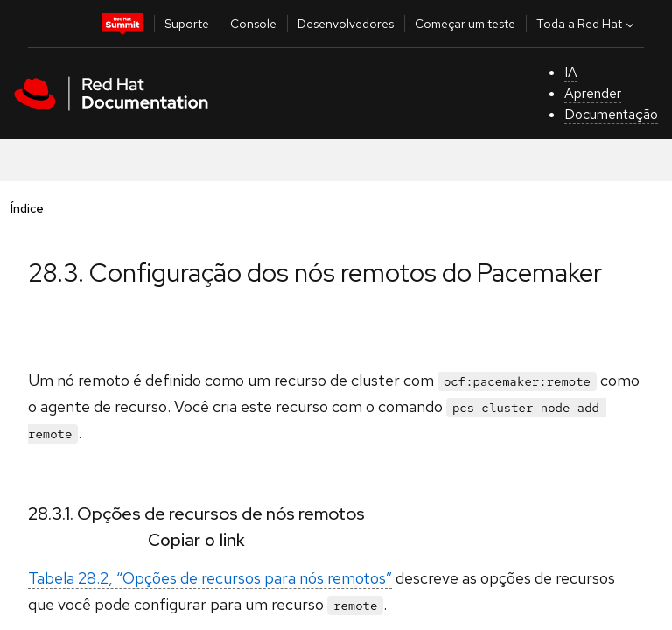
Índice (27, 208)
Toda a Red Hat (587, 24)
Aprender (593, 93)
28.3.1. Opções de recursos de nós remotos (196, 514)
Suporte (187, 24)
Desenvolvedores (346, 24)
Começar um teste (465, 24)
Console (253, 24)
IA (571, 72)
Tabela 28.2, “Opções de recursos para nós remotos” (210, 578)
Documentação (611, 114)
